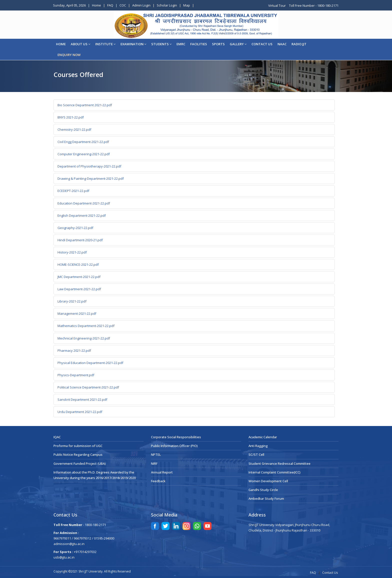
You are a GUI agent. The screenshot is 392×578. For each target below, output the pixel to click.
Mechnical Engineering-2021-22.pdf (84, 338)
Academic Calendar (263, 437)
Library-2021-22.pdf (72, 301)
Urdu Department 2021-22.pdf (80, 412)
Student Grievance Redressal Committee (279, 463)
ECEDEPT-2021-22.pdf (73, 191)
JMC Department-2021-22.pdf (79, 277)
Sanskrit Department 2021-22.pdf (82, 399)
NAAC (282, 44)
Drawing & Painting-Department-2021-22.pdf (91, 178)
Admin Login (141, 5)
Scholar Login (167, 5)
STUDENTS (161, 44)
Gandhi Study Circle (263, 490)
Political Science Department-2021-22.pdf (88, 387)
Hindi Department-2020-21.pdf (80, 240)
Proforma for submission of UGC (78, 446)
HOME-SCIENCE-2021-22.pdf (78, 264)
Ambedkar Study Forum (266, 498)
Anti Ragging (258, 446)
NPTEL (156, 454)
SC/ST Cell (256, 454)
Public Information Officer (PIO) (174, 446)
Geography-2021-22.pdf (75, 228)
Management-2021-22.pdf (77, 313)
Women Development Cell (268, 481)
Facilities (199, 44)
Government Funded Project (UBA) (80, 463)
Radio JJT (299, 44)
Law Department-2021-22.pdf (79, 289)
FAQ (110, 5)
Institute (105, 44)
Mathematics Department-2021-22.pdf (86, 326)
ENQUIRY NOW (69, 55)
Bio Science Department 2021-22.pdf (85, 105)
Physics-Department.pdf (76, 375)
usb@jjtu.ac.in (64, 557)
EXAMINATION (133, 44)
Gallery (238, 44)
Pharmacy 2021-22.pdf (74, 350)
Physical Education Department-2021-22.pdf (90, 363)
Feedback (158, 481)
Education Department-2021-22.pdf (84, 203)
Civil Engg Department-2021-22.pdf (83, 142)
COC (123, 5)
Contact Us (330, 573)
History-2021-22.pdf (72, 252)
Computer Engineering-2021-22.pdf (84, 154)
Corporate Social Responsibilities (176, 437)
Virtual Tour (277, 5)
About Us (80, 44)
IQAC (57, 437)
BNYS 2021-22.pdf (71, 117)
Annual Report (162, 472)
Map (187, 5)
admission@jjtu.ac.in (69, 544)
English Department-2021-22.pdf (82, 215)
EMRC (181, 44)
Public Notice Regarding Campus (78, 454)
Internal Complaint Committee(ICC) (274, 472)
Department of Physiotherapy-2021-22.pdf (89, 166)
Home (96, 5)
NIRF (154, 463)
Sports (218, 44)
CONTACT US (262, 44)
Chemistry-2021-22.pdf (74, 129)
